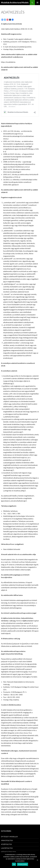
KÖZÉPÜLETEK (6, 844)
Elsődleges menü (37, 3)
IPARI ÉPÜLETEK (7, 840)
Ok (14, 864)
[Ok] (37, 860)
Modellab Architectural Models (15, 3)
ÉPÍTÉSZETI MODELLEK (9, 837)
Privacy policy (23, 864)
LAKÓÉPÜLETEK (7, 848)
